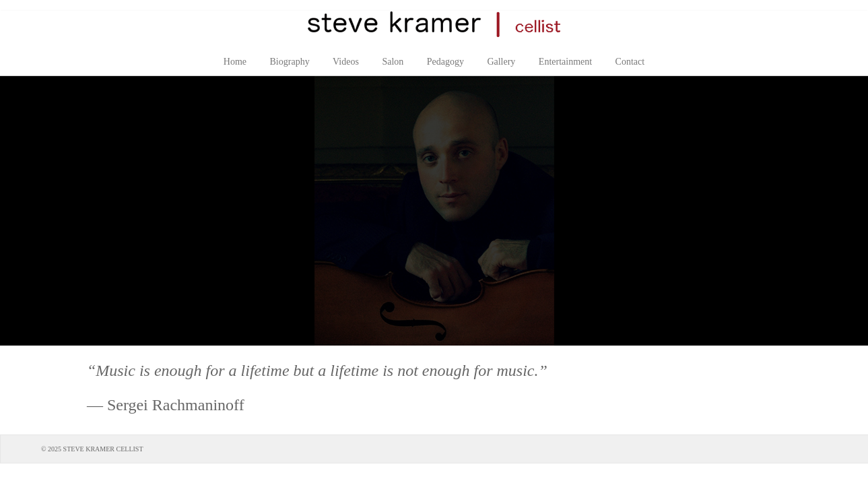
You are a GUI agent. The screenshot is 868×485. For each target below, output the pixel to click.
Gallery (501, 62)
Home (235, 62)
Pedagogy (445, 62)
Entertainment (565, 62)
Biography (290, 62)
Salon (393, 62)
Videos (346, 62)
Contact (630, 62)
